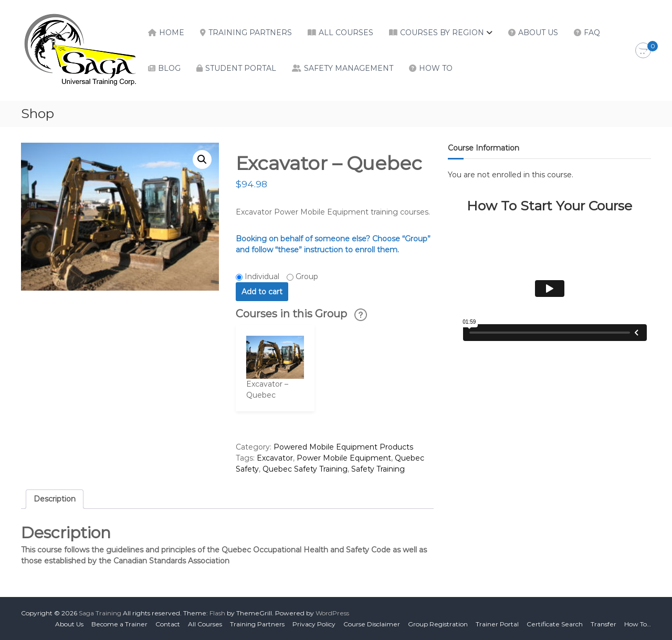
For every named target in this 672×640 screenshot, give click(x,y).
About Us (538, 33)
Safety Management (349, 68)
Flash (217, 613)
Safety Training (378, 469)
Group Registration (438, 624)
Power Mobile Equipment (344, 458)
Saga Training (100, 613)
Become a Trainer (119, 624)
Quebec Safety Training (305, 469)
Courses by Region (442, 33)
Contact (168, 624)
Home (172, 33)
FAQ (592, 33)
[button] (202, 159)
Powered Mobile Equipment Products (343, 447)
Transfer (603, 624)
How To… (638, 624)
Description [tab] (55, 499)
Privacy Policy (314, 624)
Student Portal (241, 68)
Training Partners (250, 33)
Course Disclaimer (372, 624)
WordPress (332, 613)
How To (436, 68)
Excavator (275, 458)
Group (307, 276)
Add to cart (262, 292)
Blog (169, 68)
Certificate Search (555, 624)
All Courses (346, 33)
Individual (262, 276)
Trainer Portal (497, 624)
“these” (288, 250)
